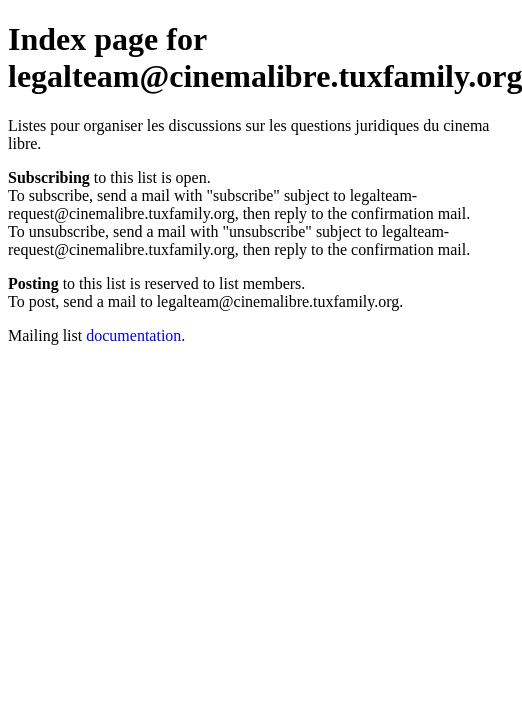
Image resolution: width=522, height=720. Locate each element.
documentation (133, 335)
